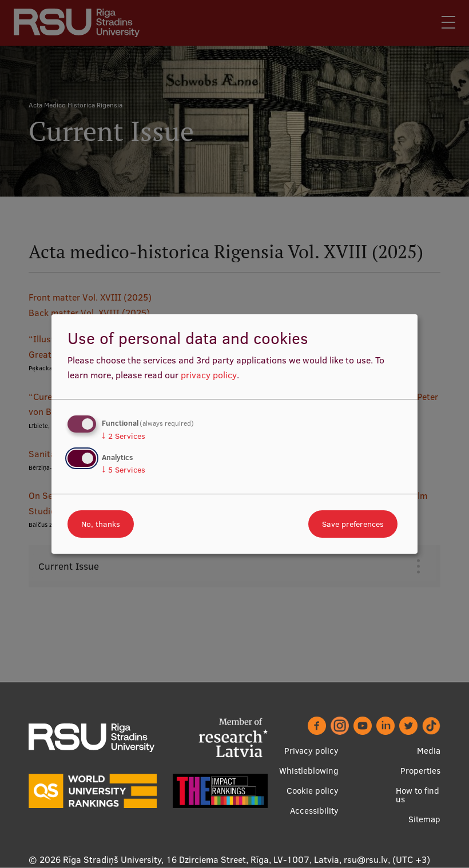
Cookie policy (313, 791)
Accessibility (314, 811)
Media (429, 751)
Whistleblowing (309, 771)
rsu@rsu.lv (366, 859)
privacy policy (209, 375)
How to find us (418, 795)
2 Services (124, 436)
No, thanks (101, 524)
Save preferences (353, 524)
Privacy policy (311, 751)
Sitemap (424, 819)
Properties (420, 771)
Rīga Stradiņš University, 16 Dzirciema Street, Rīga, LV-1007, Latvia (201, 859)
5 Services (124, 470)
